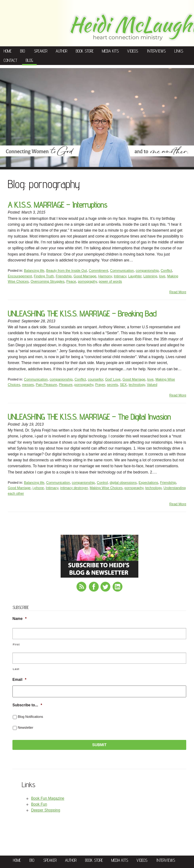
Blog (29, 60)
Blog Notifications (30, 717)
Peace (71, 281)
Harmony (105, 276)
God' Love (113, 379)
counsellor (95, 379)
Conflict (166, 270)
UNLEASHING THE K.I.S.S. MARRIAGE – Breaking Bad (82, 314)
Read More (178, 292)
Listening (150, 276)
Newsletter (25, 727)
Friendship (64, 276)
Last (16, 669)
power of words (111, 281)
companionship (147, 270)
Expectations (148, 482)
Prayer (100, 385)
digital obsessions (123, 482)
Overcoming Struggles (47, 281)
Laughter (135, 276)
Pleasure (66, 385)
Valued (152, 385)
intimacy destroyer (74, 488)
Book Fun (39, 804)
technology (137, 385)
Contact (10, 60)
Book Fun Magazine (48, 798)
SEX (123, 385)
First (16, 644)
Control (102, 482)
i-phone (38, 488)
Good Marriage (85, 276)
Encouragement (20, 276)
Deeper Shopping (46, 810)
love (162, 276)
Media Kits (110, 51)
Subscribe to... (27, 705)
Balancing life (34, 270)
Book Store (85, 51)
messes (28, 385)
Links (179, 51)
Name (19, 619)
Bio (23, 51)
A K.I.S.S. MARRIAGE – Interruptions (58, 205)
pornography (88, 281)
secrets (112, 385)
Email (19, 680)
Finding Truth (44, 276)
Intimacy (120, 276)
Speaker (41, 51)
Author (61, 51)
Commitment (99, 270)
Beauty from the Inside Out (67, 270)
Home (8, 51)
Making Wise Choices (106, 488)
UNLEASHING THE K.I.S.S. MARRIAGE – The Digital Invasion (89, 417)
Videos (133, 51)
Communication (122, 270)
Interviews (156, 51)
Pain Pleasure (46, 385)
